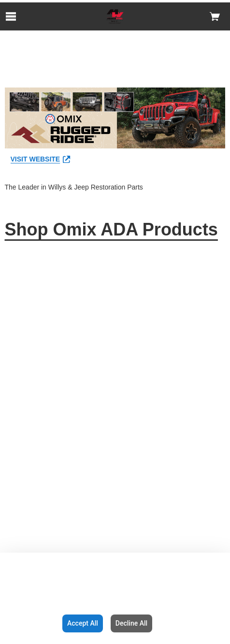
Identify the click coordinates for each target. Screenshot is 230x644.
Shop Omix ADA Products (111, 229)
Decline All (131, 623)
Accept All (83, 623)
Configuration (29, 623)
